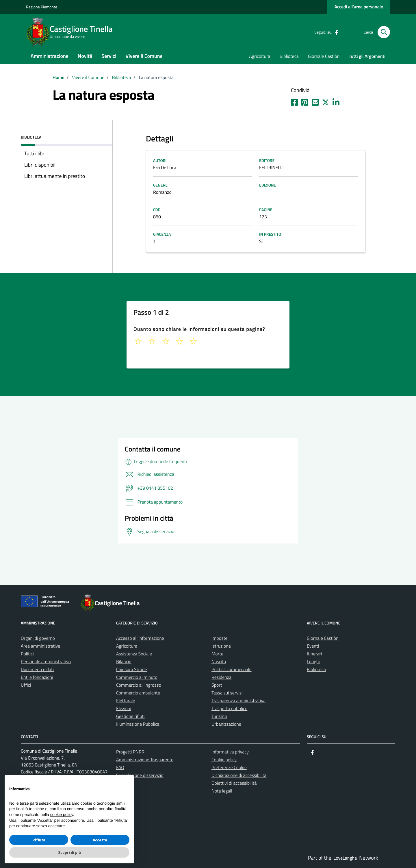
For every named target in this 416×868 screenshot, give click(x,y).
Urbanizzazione (226, 724)
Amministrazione (50, 56)
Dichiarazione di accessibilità (239, 775)
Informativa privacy (230, 752)
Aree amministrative (40, 646)
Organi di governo (38, 638)
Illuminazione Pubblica (138, 724)
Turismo (219, 716)
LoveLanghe (345, 858)
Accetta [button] (100, 840)
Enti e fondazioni (37, 677)
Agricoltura (260, 56)
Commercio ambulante (138, 693)
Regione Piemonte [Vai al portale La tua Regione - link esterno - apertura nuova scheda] (42, 7)
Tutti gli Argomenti (367, 56)
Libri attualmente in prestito (55, 176)
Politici (27, 654)
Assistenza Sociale (134, 654)
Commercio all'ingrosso (139, 685)
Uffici (26, 685)
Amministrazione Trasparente (145, 760)
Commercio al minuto (137, 677)
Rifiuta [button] (39, 840)
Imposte (219, 638)
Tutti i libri (35, 153)
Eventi (313, 646)
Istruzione (221, 646)
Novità (85, 56)
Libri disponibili (40, 165)
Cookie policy (224, 760)
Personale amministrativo (46, 662)
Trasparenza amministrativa (238, 701)
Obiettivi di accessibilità (234, 783)
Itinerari (314, 654)
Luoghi (313, 662)
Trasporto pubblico (229, 709)
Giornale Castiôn (324, 56)
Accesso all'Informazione (140, 638)
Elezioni (124, 709)
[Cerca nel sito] (384, 32)
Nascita (219, 662)
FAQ (120, 768)
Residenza (221, 677)
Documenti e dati (37, 670)
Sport (217, 685)
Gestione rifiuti (130, 716)
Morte (217, 654)
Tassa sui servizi (227, 693)
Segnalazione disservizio (140, 775)
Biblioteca (289, 56)
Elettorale (126, 701)
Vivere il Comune (144, 56)
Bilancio (124, 662)
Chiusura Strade (132, 670)
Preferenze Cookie (229, 768)
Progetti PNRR (130, 752)
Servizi (109, 56)
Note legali (222, 791)
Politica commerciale (232, 670)
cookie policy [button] (62, 814)
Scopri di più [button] (69, 852)
